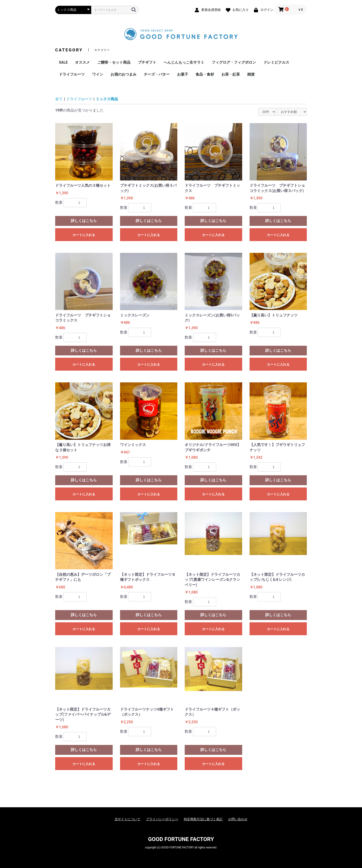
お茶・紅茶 (231, 74)
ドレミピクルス (276, 62)
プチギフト (147, 62)
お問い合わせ (238, 819)
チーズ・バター (157, 74)
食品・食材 (205, 74)
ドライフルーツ (72, 74)
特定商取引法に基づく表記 (203, 819)
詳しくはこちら (84, 221)
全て (59, 99)
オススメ (82, 62)
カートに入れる (84, 235)
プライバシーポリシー (162, 819)
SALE (63, 62)
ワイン (98, 74)
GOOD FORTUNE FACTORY (181, 839)
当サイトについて (127, 819)
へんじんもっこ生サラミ (184, 62)
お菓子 (183, 74)
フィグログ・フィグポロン (234, 62)
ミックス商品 (107, 99)
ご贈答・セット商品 (114, 62)
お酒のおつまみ (124, 74)
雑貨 (251, 74)
